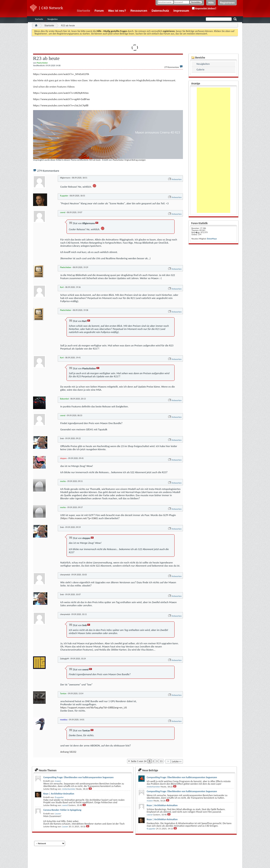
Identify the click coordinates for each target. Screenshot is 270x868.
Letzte (177, 761)
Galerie (201, 69)
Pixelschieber (118, 160)
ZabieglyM (64, 659)
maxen (58, 781)
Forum (99, 11)
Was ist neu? (117, 11)
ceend (65, 805)
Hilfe (211, 3)
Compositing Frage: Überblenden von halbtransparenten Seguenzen (78, 777)
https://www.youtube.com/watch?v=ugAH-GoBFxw (61, 99)
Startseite (84, 11)
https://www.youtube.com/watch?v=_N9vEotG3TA (61, 74)
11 (161, 761)
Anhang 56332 (68, 752)
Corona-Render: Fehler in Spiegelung (62, 810)
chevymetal (65, 575)
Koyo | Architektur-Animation (59, 794)
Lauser (58, 814)
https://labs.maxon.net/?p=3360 (79, 518)
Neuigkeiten (53, 19)
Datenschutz (160, 11)
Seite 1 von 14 (139, 761)
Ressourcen (139, 11)
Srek (62, 438)
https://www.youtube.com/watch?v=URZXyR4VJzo (61, 93)
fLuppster (59, 797)
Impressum (181, 11)
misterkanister (69, 789)
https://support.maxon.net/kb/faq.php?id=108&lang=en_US (94, 707)
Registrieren (227, 3)
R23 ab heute (95, 160)
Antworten (175, 179)
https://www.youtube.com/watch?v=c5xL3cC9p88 (61, 105)
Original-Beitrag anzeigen (135, 160)
